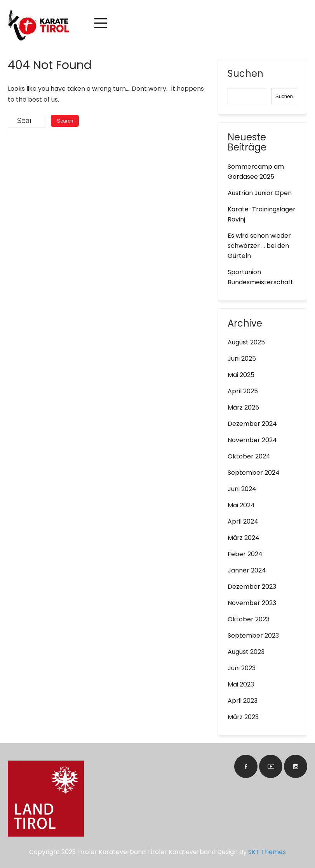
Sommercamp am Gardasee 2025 (256, 172)
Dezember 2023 (252, 587)
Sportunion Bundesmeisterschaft (260, 277)
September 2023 (253, 635)
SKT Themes (267, 852)
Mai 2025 (241, 375)
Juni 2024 (242, 489)
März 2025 (243, 407)
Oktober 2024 (249, 456)
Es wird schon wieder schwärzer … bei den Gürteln (259, 246)
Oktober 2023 (249, 619)
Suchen (245, 74)
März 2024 (244, 538)
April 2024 (243, 521)
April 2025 (243, 391)
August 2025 (246, 342)
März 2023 (243, 717)
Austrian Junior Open (260, 193)
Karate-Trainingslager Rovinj (262, 214)
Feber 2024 (245, 554)
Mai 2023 (241, 684)
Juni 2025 (242, 359)
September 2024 (254, 473)
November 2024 (252, 440)
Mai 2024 (241, 505)
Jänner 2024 (247, 570)
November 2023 (252, 603)
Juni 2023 (242, 668)
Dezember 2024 (252, 424)
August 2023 (246, 652)
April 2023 (243, 701)
